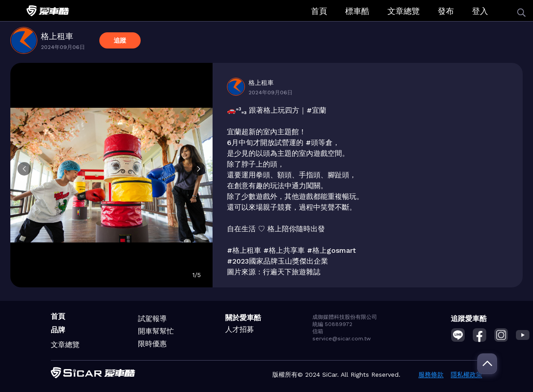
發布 (446, 11)
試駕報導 (152, 319)
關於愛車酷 (243, 318)
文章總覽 (404, 11)
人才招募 (240, 329)
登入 (480, 11)
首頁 (319, 11)
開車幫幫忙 (156, 331)
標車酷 (357, 11)
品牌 (58, 330)
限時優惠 (152, 344)
